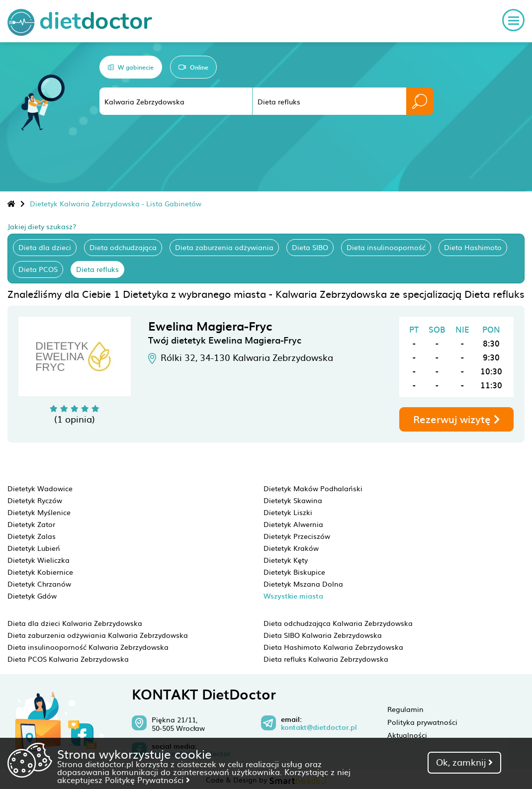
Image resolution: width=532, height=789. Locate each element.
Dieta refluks (97, 269)
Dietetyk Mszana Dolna (303, 584)
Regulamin (405, 709)
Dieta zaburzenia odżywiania (224, 247)
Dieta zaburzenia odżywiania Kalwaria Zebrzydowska (98, 635)
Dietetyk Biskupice (294, 572)
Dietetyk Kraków (291, 548)
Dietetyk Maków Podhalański (313, 488)
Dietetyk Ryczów (35, 500)
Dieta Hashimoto (473, 247)
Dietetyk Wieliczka (39, 560)
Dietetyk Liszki (288, 512)
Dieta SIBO (310, 247)
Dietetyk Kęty (286, 560)
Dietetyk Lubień (34, 548)
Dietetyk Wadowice (40, 488)
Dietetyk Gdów (32, 596)
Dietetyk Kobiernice (40, 572)
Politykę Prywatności (147, 780)
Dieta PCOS (38, 269)
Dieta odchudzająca (123, 247)
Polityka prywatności (422, 722)
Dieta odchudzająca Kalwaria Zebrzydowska (338, 623)
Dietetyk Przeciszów (297, 536)
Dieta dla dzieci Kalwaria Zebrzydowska (75, 623)
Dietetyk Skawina (293, 500)
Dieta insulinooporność (386, 247)
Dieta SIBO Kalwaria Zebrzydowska (323, 635)
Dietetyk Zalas (32, 536)
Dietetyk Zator (31, 524)
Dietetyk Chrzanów (39, 584)
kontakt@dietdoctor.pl (319, 727)
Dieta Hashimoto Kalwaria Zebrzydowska (333, 647)
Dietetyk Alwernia (293, 524)
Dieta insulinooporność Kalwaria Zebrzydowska (88, 647)
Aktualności (407, 735)
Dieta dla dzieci (45, 247)
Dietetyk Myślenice (39, 512)
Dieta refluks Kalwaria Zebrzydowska (326, 659)
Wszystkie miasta (293, 596)
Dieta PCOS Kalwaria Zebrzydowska (68, 659)
